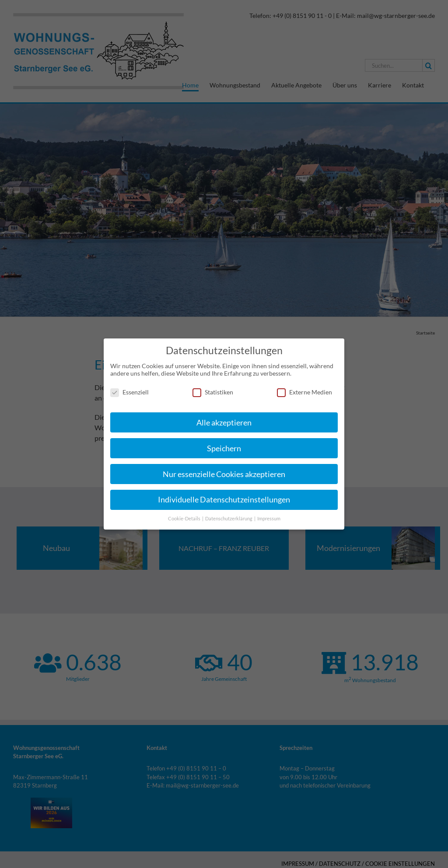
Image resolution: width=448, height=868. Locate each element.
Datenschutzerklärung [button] (229, 516)
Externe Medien (304, 389)
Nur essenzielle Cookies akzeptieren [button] (224, 471)
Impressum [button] (269, 516)
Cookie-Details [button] (185, 516)
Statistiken (213, 389)
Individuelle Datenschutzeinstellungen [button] (224, 497)
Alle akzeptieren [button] (224, 419)
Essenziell (129, 389)
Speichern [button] (224, 445)
